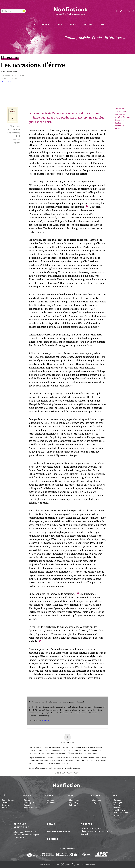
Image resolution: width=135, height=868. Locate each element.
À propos (87, 824)
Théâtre (118, 805)
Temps (60, 25)
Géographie (29, 803)
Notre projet (86, 828)
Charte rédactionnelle (91, 831)
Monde (27, 800)
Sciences (12, 800)
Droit (4, 800)
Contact (84, 834)
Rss (129, 11)
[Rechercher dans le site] (13, 11)
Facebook (62, 864)
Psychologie (74, 803)
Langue (95, 803)
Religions (73, 805)
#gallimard (119, 126)
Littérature (96, 800)
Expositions (19, 837)
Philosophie (74, 800)
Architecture (120, 810)
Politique (6, 808)
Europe (27, 805)
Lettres (88, 25)
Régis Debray (14, 133)
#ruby (117, 129)
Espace (46, 25)
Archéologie (52, 803)
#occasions (119, 120)
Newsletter (133, 11)
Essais (51, 824)
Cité (33, 25)
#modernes (120, 109)
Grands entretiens (59, 831)
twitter (121, 11)
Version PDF (6, 81)
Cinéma (117, 800)
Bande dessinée (121, 813)
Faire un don (107, 831)
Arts (102, 25)
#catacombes (120, 111)
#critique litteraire (123, 117)
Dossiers (53, 839)
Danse (117, 815)
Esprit (74, 25)
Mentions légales (88, 864)
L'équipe (97, 828)
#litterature (120, 114)
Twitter (66, 864)
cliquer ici (46, 720)
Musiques (118, 803)
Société (5, 803)
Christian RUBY (11, 72)
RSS (70, 864)
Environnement (31, 808)
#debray (118, 123)
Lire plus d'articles (67, 773)
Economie (6, 805)
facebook (117, 11)
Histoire (50, 800)
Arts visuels (119, 808)
